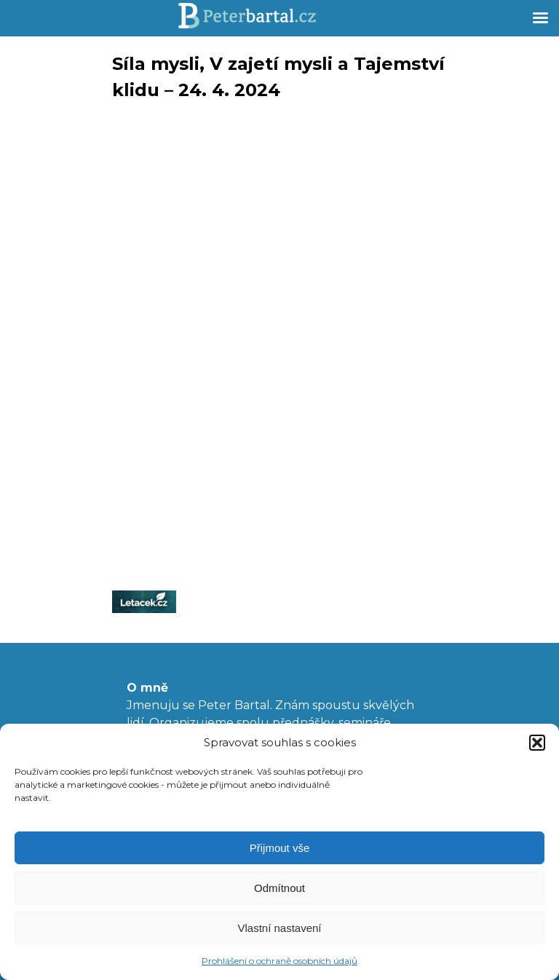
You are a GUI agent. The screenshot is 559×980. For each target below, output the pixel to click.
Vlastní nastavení (279, 928)
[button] (537, 743)
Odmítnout (279, 888)
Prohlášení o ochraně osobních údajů (279, 961)
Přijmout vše (280, 848)
